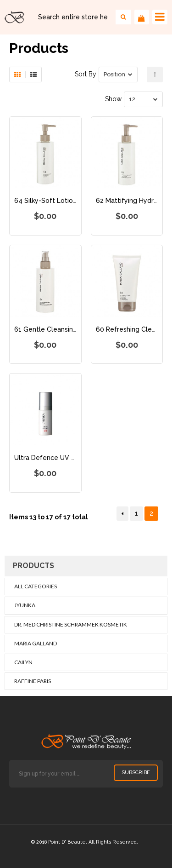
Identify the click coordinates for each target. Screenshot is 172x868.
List (33, 75)
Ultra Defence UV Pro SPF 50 (60, 458)
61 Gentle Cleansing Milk (53, 329)
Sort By (86, 74)
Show (113, 99)
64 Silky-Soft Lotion (45, 201)
